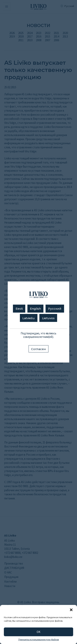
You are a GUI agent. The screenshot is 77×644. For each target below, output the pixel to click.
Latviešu (29, 318)
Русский (55, 309)
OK (38, 632)
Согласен (38, 349)
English (35, 309)
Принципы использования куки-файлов (39, 640)
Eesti (19, 309)
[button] (71, 610)
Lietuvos (48, 318)
